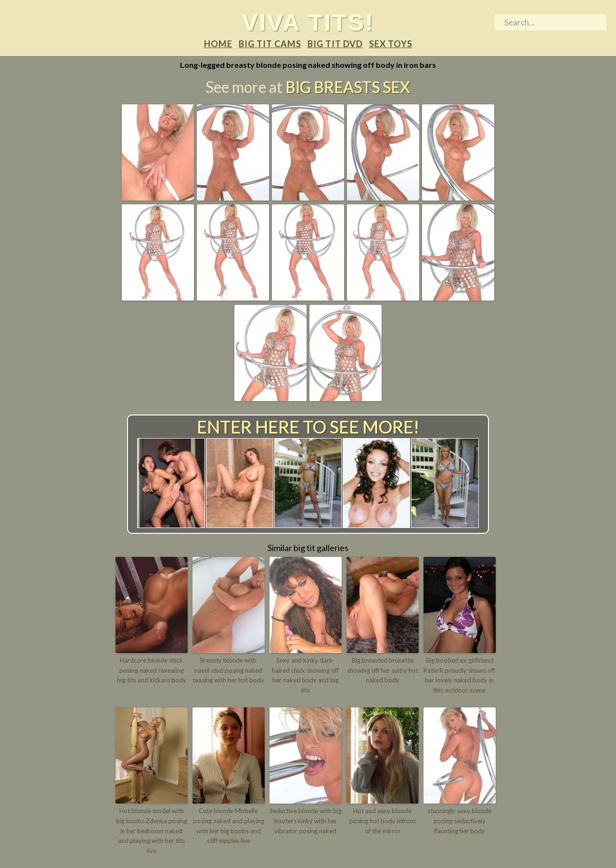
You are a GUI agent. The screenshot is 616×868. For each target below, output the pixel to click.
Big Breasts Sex (348, 87)
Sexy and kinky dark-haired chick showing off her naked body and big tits (305, 675)
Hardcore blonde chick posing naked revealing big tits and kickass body (152, 670)
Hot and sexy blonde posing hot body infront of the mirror (383, 821)
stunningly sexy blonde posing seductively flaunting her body (459, 821)
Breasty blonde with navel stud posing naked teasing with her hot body (228, 670)
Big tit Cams (270, 44)
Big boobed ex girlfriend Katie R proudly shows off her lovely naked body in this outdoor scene (459, 675)
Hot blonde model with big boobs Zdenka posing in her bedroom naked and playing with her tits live (152, 831)
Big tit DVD (335, 44)
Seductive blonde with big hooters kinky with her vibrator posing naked (306, 821)
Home (218, 44)
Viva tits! (308, 22)
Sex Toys (391, 44)
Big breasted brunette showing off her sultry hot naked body (383, 670)
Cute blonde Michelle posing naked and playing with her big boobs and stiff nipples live (229, 826)
